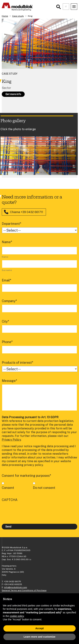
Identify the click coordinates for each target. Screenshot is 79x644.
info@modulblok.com (16, 587)
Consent (8, 492)
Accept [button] (40, 628)
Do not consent (44, 492)
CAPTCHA (10, 504)
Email (7, 284)
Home (5, 16)
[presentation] (29, 514)
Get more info (13, 94)
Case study (18, 16)
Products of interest (18, 367)
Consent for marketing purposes (26, 480)
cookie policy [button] (17, 616)
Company (9, 305)
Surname (7, 274)
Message (9, 385)
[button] (38, 173)
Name (7, 246)
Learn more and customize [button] (39, 637)
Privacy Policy (11, 444)
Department (12, 228)
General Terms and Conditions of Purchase (24, 590)
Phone (7, 346)
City (5, 325)
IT (66, 7)
